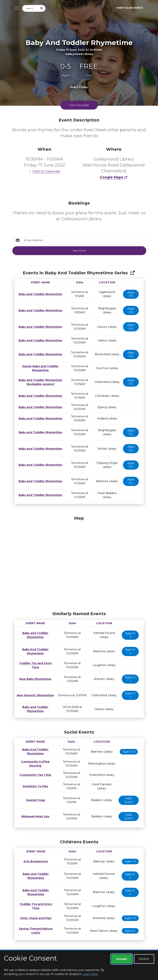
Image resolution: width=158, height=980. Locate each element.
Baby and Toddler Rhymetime (40, 294)
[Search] (30, 8)
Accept (122, 959)
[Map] (79, 562)
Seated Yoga (35, 800)
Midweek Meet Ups (35, 816)
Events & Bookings (130, 8)
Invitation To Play (35, 786)
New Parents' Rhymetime (35, 695)
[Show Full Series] (133, 273)
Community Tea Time (35, 775)
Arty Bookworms (35, 861)
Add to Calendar (44, 171)
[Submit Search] (42, 8)
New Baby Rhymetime (35, 679)
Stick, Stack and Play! (35, 918)
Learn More (90, 974)
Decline (144, 959)
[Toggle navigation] (16, 8)
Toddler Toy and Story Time (35, 665)
